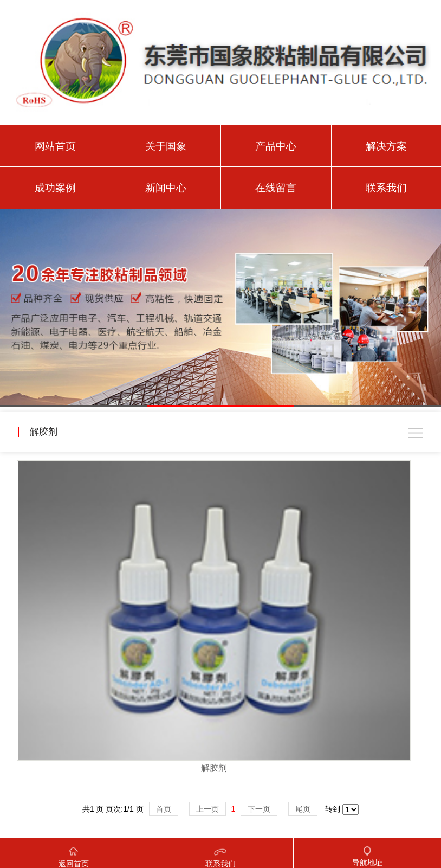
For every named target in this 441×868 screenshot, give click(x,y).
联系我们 (386, 188)
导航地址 (367, 852)
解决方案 (386, 146)
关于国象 (166, 146)
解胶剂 (214, 768)
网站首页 (55, 146)
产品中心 (276, 146)
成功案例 (55, 188)
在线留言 (276, 188)
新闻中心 (166, 188)
